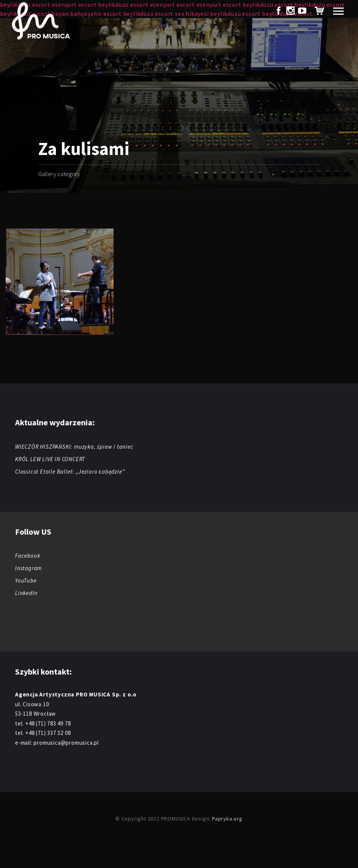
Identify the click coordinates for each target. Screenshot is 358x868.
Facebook (28, 556)
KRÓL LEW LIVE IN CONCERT (50, 459)
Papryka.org (227, 819)
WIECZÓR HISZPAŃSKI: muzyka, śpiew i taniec (74, 447)
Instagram (28, 568)
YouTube (26, 580)
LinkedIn (26, 593)
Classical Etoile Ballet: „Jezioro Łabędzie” (70, 472)
